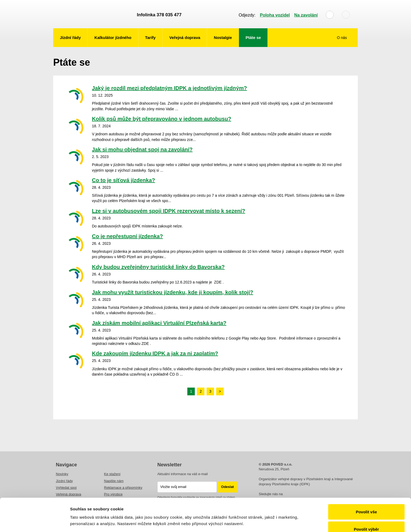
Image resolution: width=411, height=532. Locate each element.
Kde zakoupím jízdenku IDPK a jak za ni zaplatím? (155, 353)
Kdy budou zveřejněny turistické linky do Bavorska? (158, 267)
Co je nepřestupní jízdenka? (127, 236)
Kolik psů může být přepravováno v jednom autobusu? (162, 119)
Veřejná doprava (185, 38)
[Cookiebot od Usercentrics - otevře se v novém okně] (35, 522)
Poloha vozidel (275, 15)
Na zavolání (306, 15)
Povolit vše (366, 483)
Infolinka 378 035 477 (159, 15)
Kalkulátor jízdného (113, 38)
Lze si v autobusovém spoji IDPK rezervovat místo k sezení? (169, 211)
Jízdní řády (70, 38)
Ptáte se (253, 38)
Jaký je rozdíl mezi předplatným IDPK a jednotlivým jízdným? (169, 88)
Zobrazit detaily (282, 512)
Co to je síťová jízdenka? (123, 180)
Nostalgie (223, 38)
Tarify (150, 38)
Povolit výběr (366, 500)
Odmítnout (366, 518)
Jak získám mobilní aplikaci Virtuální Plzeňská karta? (159, 323)
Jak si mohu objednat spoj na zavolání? (142, 149)
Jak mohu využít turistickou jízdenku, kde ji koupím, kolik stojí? (172, 292)
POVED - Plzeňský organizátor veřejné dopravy (92, 14)
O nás (342, 38)
